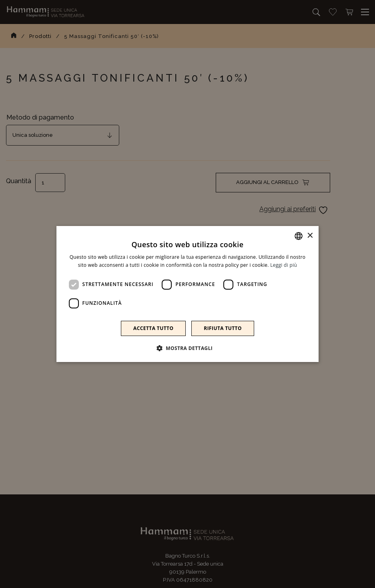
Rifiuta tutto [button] (223, 328)
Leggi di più (284, 265)
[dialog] (187, 294)
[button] (188, 348)
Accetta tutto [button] (153, 328)
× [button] (310, 236)
